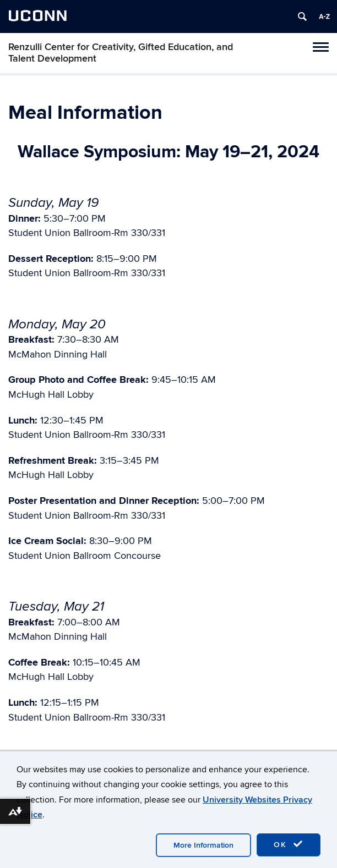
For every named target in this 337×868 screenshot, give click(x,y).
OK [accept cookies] (289, 844)
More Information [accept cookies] (203, 845)
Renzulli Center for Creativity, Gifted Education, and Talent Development (121, 53)
